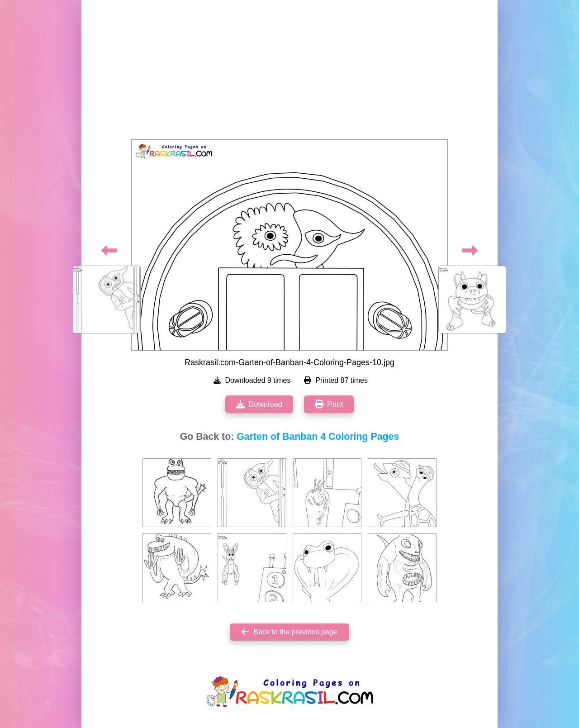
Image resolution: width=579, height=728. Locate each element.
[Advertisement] (289, 72)
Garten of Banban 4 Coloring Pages (318, 437)
